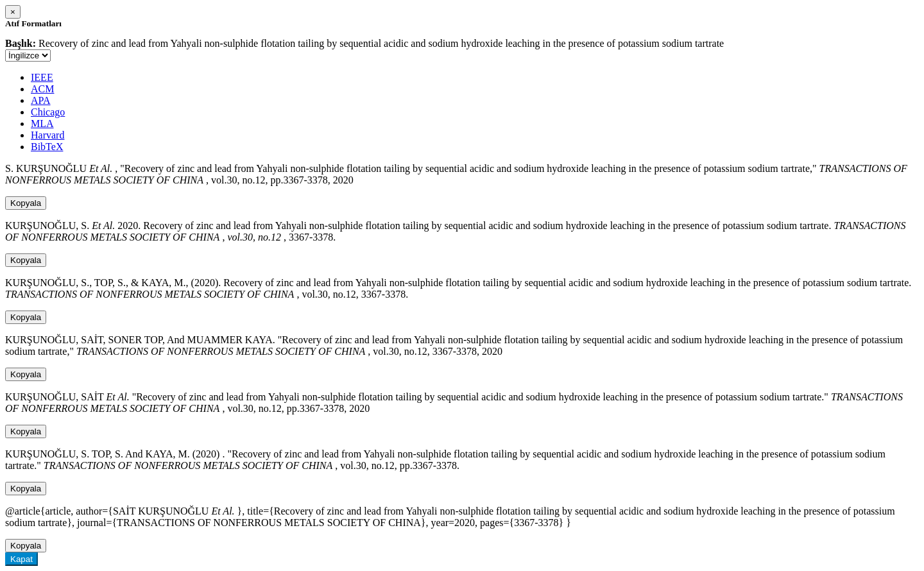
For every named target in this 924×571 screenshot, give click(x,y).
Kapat (21, 559)
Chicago (48, 112)
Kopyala (26, 203)
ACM (42, 89)
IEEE (42, 77)
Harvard (47, 135)
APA (41, 100)
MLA (42, 124)
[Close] (13, 12)
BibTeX (47, 147)
